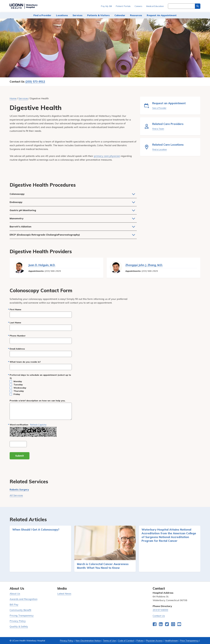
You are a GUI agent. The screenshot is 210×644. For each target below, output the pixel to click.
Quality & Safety (19, 626)
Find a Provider (42, 15)
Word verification (28, 425)
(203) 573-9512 (35, 82)
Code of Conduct (126, 641)
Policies (140, 641)
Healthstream (171, 641)
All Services (16, 495)
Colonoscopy (17, 194)
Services (77, 15)
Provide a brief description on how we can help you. (37, 401)
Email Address (17, 349)
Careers (138, 6)
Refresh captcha (38, 425)
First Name (15, 309)
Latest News (64, 594)
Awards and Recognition (24, 599)
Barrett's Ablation (20, 227)
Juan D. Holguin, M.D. (42, 265)
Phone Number (18, 336)
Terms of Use (109, 641)
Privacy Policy (18, 621)
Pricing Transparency (22, 615)
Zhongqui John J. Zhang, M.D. (144, 265)
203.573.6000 (160, 610)
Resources (136, 15)
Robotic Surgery (19, 489)
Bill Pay (14, 605)
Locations (62, 15)
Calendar (120, 15)
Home (13, 98)
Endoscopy (16, 202)
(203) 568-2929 (53, 271)
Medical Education (155, 6)
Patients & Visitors (98, 15)
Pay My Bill (106, 6)
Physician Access (154, 641)
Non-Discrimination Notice (88, 641)
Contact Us (159, 616)
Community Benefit (20, 610)
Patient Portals (123, 6)
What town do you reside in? (25, 362)
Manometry (17, 218)
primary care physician (107, 156)
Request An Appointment (162, 15)
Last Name (15, 323)
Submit (20, 456)
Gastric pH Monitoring (23, 210)
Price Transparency (189, 641)
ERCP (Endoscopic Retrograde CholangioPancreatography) (45, 235)
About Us (15, 594)
